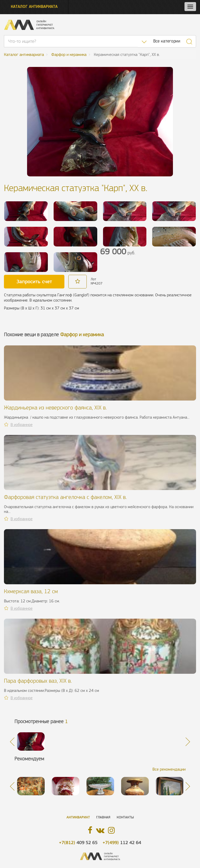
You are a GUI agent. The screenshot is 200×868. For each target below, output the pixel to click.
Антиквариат (78, 817)
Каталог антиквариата (34, 6)
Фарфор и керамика (82, 335)
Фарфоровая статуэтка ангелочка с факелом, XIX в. (65, 497)
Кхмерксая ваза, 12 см (31, 591)
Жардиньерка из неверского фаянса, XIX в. (55, 407)
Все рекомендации (169, 769)
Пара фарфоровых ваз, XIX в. (38, 681)
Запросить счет (34, 281)
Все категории (167, 41)
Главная (103, 817)
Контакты (125, 817)
